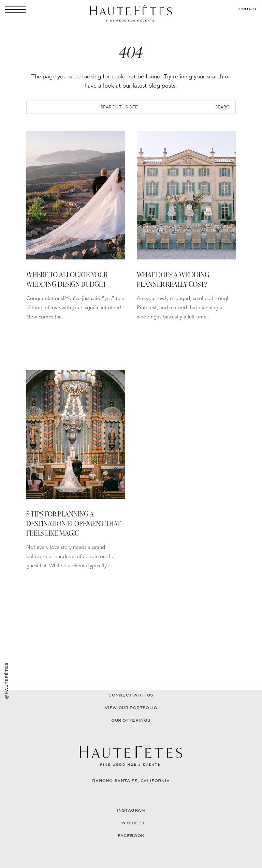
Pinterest (131, 823)
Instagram (131, 810)
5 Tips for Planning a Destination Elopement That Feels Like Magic (74, 523)
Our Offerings (131, 720)
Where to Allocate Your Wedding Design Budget (67, 279)
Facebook (131, 835)
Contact (247, 9)
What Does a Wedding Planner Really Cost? (173, 279)
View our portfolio (131, 708)
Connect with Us (131, 695)
